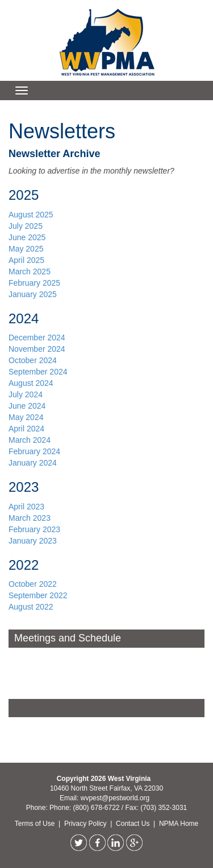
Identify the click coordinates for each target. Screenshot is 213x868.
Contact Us (134, 824)
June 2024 (27, 406)
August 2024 (31, 383)
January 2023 (33, 541)
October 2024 (33, 360)
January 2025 (33, 294)
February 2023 (34, 529)
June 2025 (27, 237)
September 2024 (38, 372)
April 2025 (26, 260)
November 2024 (38, 349)
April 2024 (26, 429)
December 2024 (37, 338)
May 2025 (26, 249)
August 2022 (31, 607)
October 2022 (33, 584)
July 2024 (26, 394)
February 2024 (34, 451)
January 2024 (33, 463)
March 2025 (30, 271)
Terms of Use (36, 824)
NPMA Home (179, 824)
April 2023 (26, 507)
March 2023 (30, 518)
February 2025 (34, 283)
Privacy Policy (86, 824)
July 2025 (26, 226)
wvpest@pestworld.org (115, 798)
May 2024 (26, 417)
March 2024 (30, 440)
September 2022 (38, 595)
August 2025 (31, 215)
